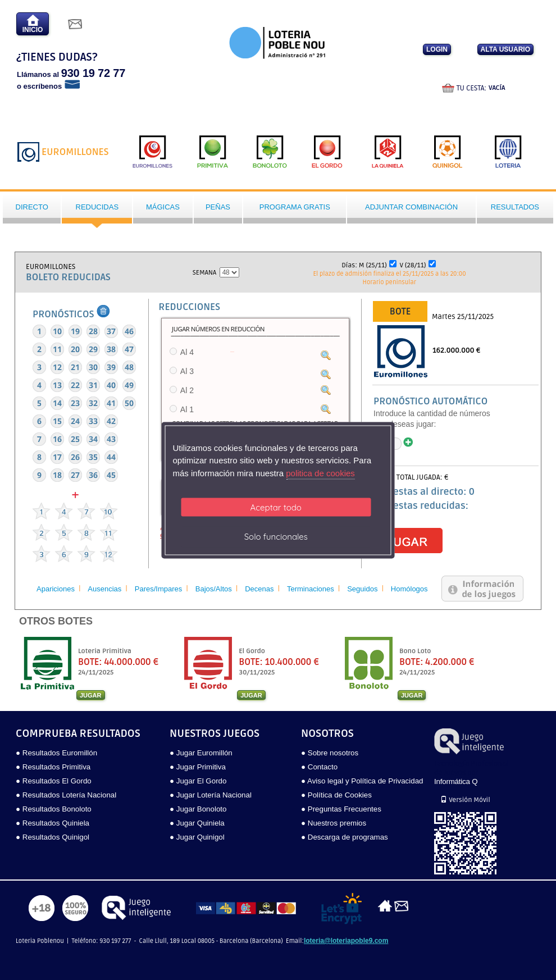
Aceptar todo (276, 507)
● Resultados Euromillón (56, 753)
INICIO (33, 24)
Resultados (515, 207)
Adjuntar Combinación (411, 207)
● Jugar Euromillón (201, 753)
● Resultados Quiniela (53, 823)
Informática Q (456, 781)
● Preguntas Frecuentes (341, 809)
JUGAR (91, 695)
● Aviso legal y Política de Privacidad (362, 781)
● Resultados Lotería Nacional (66, 795)
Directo (32, 207)
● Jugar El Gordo (198, 781)
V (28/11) (413, 265)
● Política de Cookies (336, 795)
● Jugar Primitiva (198, 767)
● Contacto (319, 767)
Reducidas (97, 207)
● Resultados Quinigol (53, 837)
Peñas (218, 207)
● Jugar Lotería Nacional (211, 795)
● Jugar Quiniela (197, 823)
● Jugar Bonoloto (198, 809)
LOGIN (437, 49)
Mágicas (163, 207)
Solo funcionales (276, 537)
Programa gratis (295, 207)
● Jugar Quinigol (197, 837)
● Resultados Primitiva (53, 767)
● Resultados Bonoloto (54, 809)
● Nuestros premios (334, 823)
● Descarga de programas (345, 837)
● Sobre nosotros (330, 753)
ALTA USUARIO (505, 49)
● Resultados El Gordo (54, 781)
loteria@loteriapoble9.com (346, 941)
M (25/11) (373, 265)
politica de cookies (320, 473)
